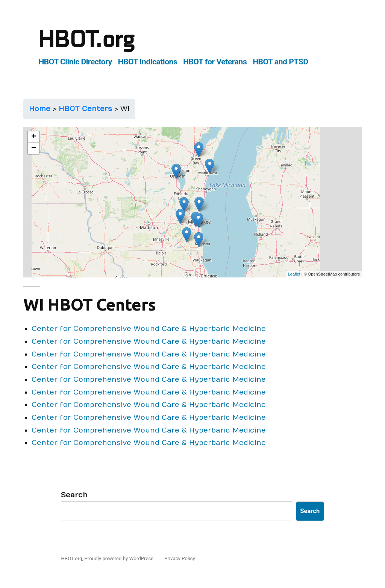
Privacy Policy (180, 558)
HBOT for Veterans (215, 62)
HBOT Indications (148, 62)
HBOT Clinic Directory (75, 62)
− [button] (34, 148)
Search (74, 495)
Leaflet (294, 274)
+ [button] (34, 137)
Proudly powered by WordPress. (120, 558)
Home (40, 109)
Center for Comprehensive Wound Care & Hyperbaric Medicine (149, 329)
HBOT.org (86, 40)
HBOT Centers (85, 109)
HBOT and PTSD (280, 62)
